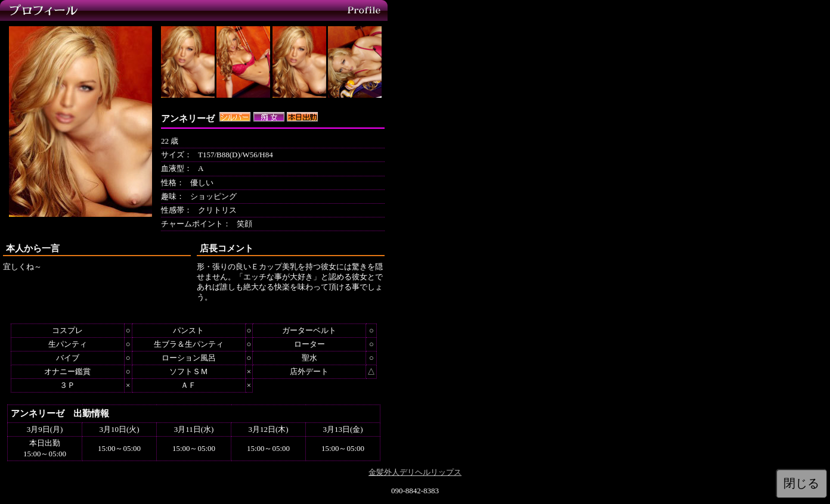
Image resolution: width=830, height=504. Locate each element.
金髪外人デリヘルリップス (415, 472)
